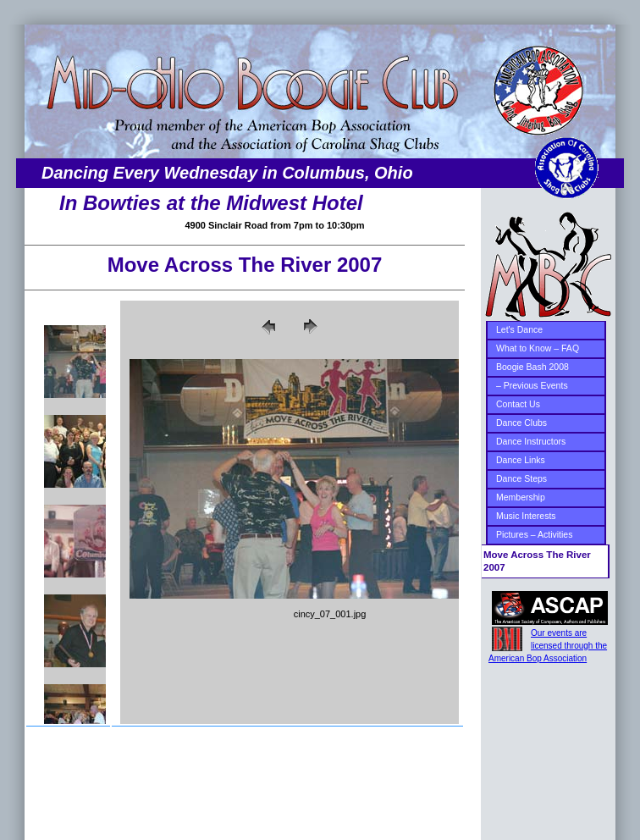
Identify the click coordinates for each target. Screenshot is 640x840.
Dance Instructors (531, 441)
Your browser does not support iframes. (70, 512)
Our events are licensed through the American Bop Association (548, 646)
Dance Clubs (521, 423)
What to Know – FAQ (538, 348)
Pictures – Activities (534, 534)
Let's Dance (519, 329)
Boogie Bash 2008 (532, 367)
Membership (521, 497)
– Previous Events (532, 385)
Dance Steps (521, 478)
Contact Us (518, 404)
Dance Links (521, 460)
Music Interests (526, 516)
